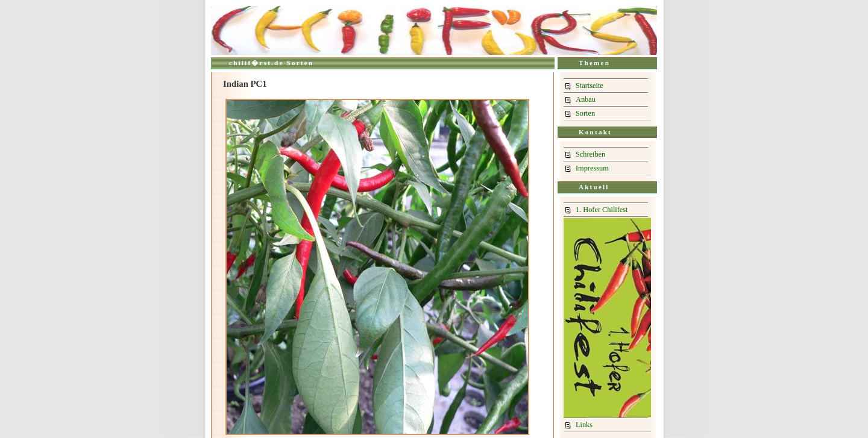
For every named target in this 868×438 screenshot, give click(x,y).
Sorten (585, 113)
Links (584, 425)
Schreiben (590, 154)
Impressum (592, 168)
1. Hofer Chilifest (602, 210)
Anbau (586, 99)
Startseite (590, 86)
